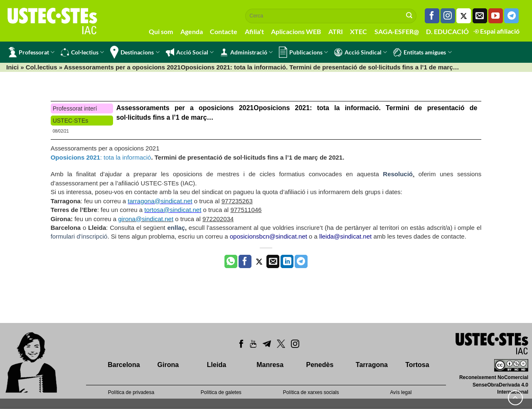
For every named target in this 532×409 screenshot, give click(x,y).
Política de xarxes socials (311, 392)
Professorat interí (75, 108)
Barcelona (124, 365)
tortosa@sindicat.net (173, 210)
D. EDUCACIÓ (447, 31)
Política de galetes (221, 392)
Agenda (192, 31)
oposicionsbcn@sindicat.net (268, 236)
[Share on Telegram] (301, 261)
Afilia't (254, 31)
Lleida (217, 365)
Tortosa (417, 365)
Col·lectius (82, 52)
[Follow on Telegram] (511, 16)
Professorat (31, 52)
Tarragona (372, 365)
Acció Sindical (361, 52)
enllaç (176, 228)
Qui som (161, 31)
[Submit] (409, 16)
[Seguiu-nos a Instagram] (448, 16)
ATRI (336, 31)
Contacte (224, 31)
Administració (246, 52)
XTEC (358, 31)
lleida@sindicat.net (345, 236)
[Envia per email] (273, 261)
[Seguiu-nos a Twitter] (464, 16)
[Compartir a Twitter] (259, 261)
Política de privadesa (131, 392)
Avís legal (401, 392)
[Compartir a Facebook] (245, 261)
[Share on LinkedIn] (287, 261)
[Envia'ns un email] (480, 16)
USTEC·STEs (71, 121)
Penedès (320, 365)
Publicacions (303, 52)
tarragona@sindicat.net (160, 201)
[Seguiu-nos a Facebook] (432, 16)
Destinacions (135, 52)
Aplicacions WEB (296, 31)
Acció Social (190, 52)
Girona (168, 365)
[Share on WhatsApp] (231, 261)
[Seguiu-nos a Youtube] (496, 16)
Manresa (270, 365)
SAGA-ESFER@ (397, 31)
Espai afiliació (496, 31)
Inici (12, 67)
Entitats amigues (422, 52)
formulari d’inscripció (79, 236)
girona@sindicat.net (146, 219)
